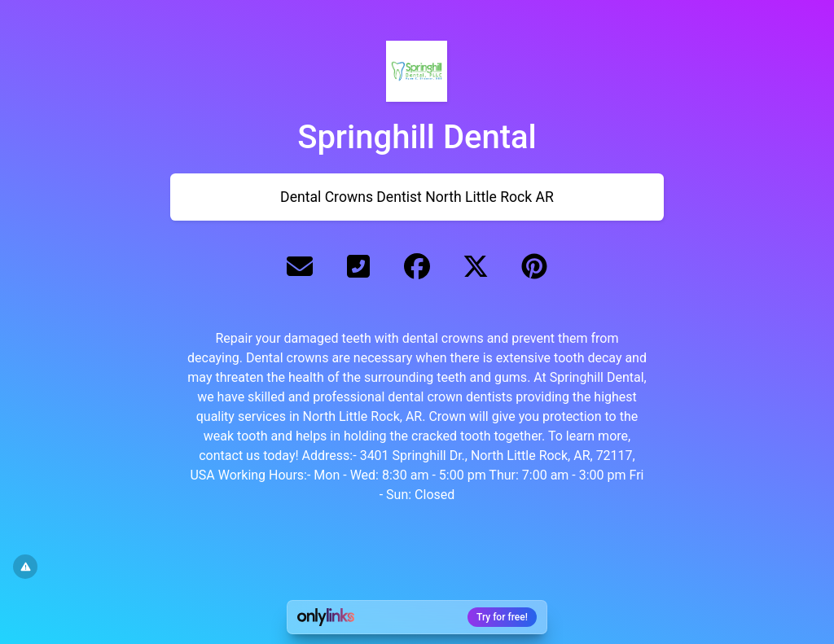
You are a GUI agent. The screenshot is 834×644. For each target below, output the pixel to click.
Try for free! (502, 617)
